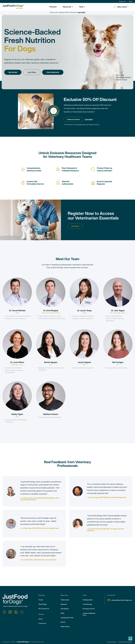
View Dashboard (53, 72)
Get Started (13, 72)
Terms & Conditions (125, 642)
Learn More (81, 12)
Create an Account (73, 119)
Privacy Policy (112, 642)
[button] (68, 7)
